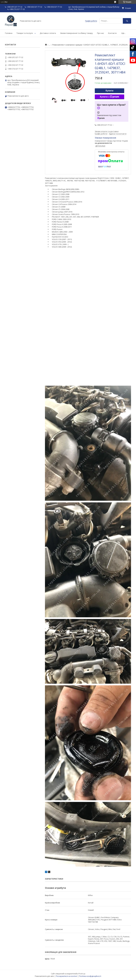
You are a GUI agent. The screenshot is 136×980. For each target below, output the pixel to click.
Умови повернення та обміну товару (76, 33)
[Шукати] (127, 21)
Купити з (109, 97)
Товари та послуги (25, 33)
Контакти (112, 33)
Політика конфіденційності (90, 976)
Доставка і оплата (48, 33)
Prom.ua (82, 974)
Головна (9, 33)
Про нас (100, 33)
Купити (109, 91)
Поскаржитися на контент (67, 976)
